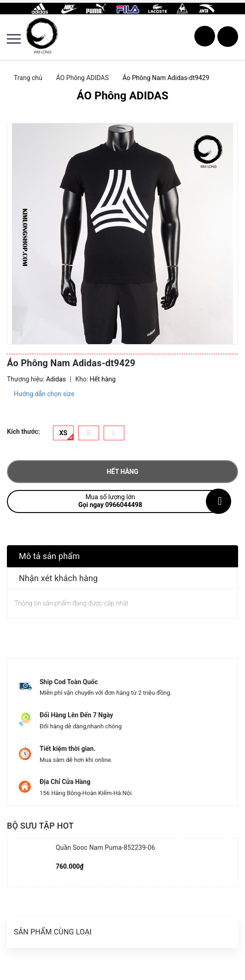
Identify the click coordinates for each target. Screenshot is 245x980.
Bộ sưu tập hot (40, 826)
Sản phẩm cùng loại (53, 932)
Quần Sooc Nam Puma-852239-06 (105, 847)
